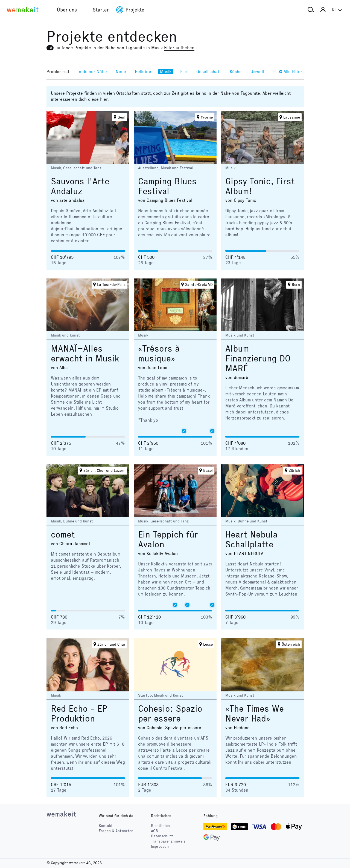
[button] (311, 10)
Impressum (160, 847)
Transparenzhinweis (168, 841)
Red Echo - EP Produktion (79, 714)
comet (63, 535)
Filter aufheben (179, 48)
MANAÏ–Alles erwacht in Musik (85, 354)
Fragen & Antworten (116, 831)
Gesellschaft (209, 72)
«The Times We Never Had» (255, 714)
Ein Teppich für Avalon (168, 540)
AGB (154, 831)
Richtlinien (160, 826)
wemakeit (61, 814)
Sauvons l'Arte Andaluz (80, 186)
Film (184, 72)
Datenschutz (162, 836)
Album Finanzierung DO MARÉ (258, 359)
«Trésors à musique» (159, 354)
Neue (121, 72)
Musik (166, 72)
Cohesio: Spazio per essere (170, 714)
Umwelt (257, 72)
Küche (236, 72)
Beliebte (143, 72)
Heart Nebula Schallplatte (251, 540)
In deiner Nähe (92, 72)
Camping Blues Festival (167, 186)
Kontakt (106, 826)
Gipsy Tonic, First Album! (260, 186)
